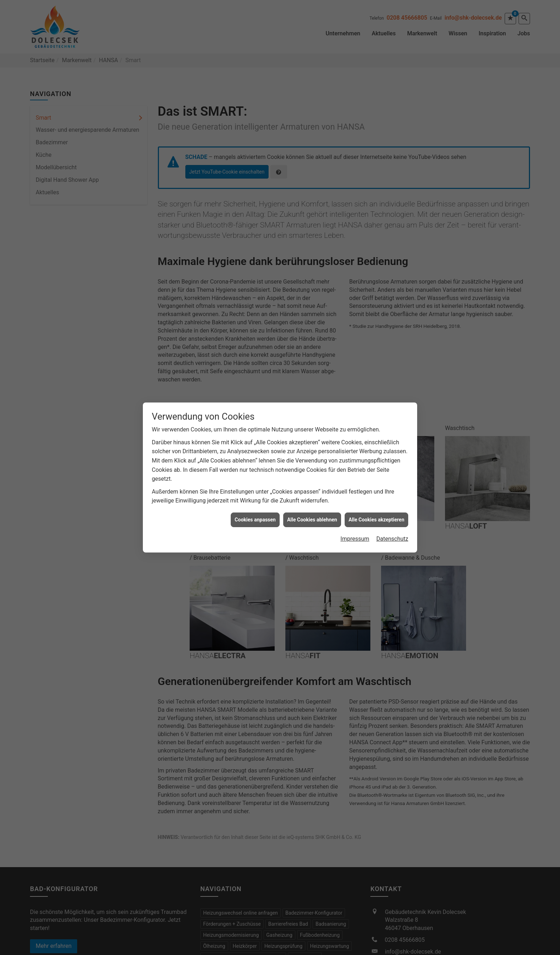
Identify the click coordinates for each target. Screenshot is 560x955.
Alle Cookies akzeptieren (376, 510)
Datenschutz (392, 529)
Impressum (355, 529)
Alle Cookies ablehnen (312, 510)
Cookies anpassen (255, 510)
